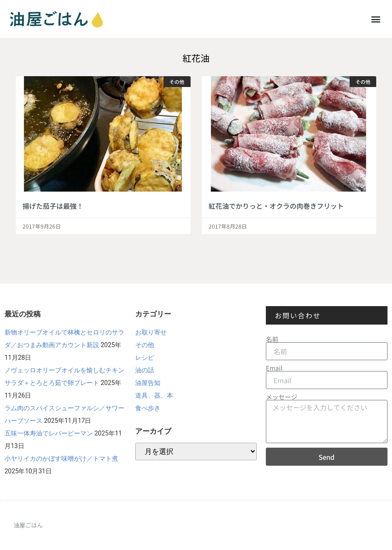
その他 (145, 345)
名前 (272, 339)
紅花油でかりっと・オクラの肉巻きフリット (276, 206)
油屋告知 (148, 383)
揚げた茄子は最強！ (53, 206)
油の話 (145, 370)
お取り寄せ (151, 332)
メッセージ (282, 397)
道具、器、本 (154, 395)
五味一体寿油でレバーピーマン (49, 433)
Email (274, 368)
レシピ (145, 357)
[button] (376, 19)
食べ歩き (148, 408)
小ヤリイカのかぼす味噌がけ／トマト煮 (61, 458)
